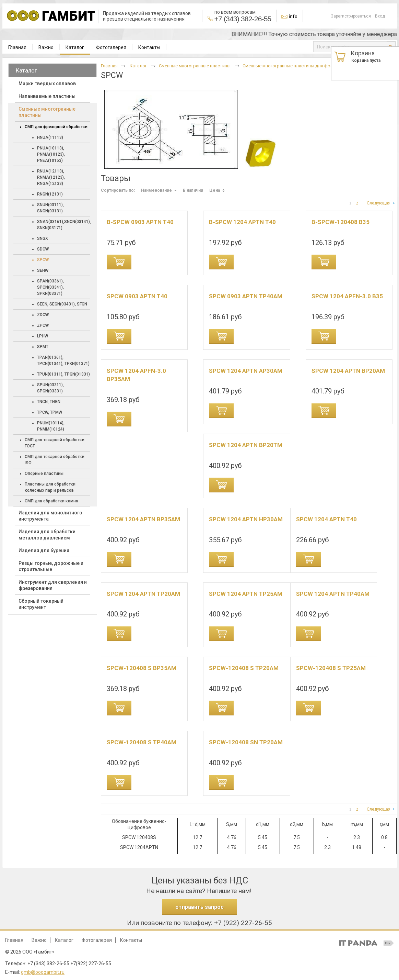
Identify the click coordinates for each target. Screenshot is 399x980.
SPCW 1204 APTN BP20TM (246, 445)
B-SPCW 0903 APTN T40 (140, 222)
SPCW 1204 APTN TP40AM (333, 594)
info (293, 16)
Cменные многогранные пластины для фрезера (293, 66)
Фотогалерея (97, 940)
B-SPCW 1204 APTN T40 (242, 222)
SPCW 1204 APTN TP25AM (246, 594)
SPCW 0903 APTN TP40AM (246, 296)
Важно (39, 940)
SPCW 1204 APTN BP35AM (143, 519)
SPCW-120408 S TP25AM (331, 668)
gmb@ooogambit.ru (43, 972)
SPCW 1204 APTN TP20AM (143, 594)
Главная (109, 66)
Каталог (75, 47)
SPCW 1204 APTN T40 (326, 519)
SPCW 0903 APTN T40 (137, 296)
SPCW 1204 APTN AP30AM (246, 371)
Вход (380, 16)
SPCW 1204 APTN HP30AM (246, 519)
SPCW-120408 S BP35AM (142, 668)
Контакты (131, 940)
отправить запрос (199, 907)
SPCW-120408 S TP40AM (142, 742)
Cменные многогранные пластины (195, 66)
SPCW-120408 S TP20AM (244, 668)
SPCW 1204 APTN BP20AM (348, 371)
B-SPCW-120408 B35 (341, 222)
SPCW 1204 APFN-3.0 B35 (347, 296)
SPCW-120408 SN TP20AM (246, 742)
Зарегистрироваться (351, 16)
